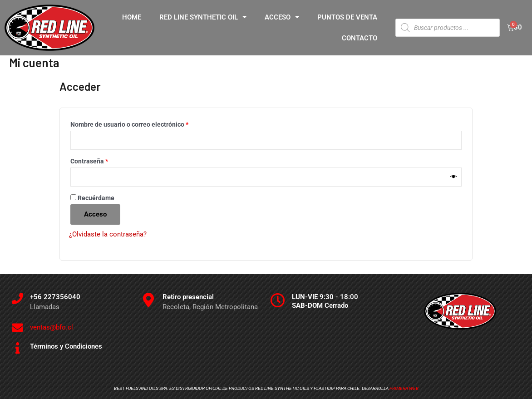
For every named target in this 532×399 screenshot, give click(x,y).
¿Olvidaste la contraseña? (108, 235)
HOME (132, 17)
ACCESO (282, 17)
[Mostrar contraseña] (454, 177)
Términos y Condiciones (66, 347)
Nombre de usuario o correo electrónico (145, 123)
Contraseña (105, 160)
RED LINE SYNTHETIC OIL (203, 17)
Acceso (95, 215)
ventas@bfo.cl (52, 328)
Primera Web (404, 389)
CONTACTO (360, 38)
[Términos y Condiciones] (17, 348)
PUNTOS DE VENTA (347, 17)
